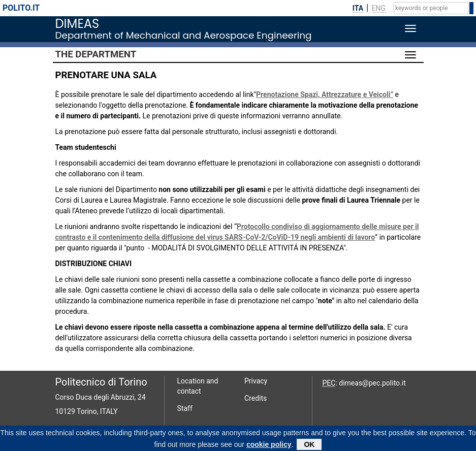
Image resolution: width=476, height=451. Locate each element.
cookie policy (269, 445)
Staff (185, 408)
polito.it (21, 8)
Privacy (256, 381)
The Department (96, 54)
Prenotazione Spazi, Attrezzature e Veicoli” (325, 94)
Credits (256, 398)
